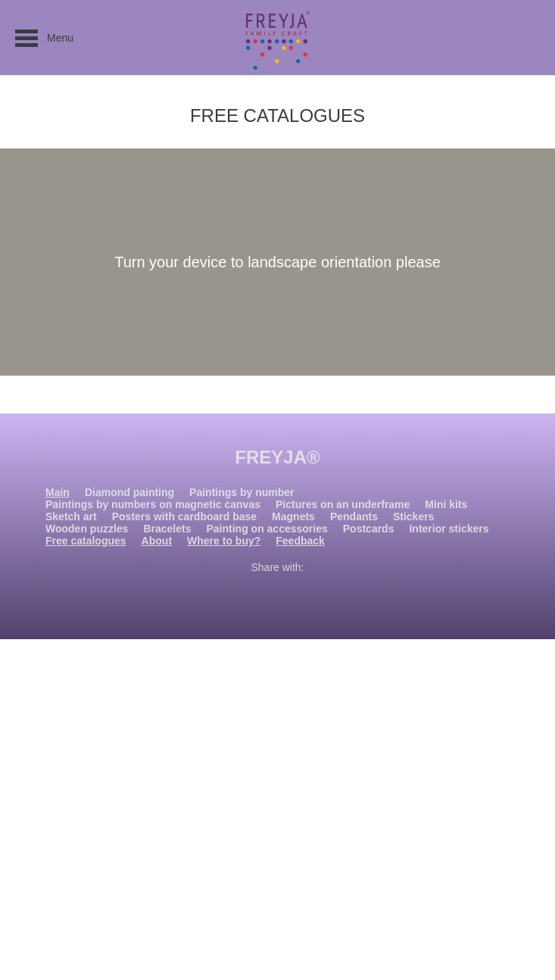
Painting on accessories (267, 529)
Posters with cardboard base (184, 517)
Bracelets (167, 529)
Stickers (413, 517)
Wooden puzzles (87, 529)
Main (58, 492)
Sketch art (71, 517)
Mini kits (446, 504)
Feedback (300, 541)
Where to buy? (224, 541)
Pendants (354, 517)
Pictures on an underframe (343, 504)
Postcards (369, 529)
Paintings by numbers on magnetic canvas (153, 504)
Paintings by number (242, 492)
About (157, 541)
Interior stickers (449, 529)
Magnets (293, 517)
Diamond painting (129, 492)
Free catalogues (86, 541)
